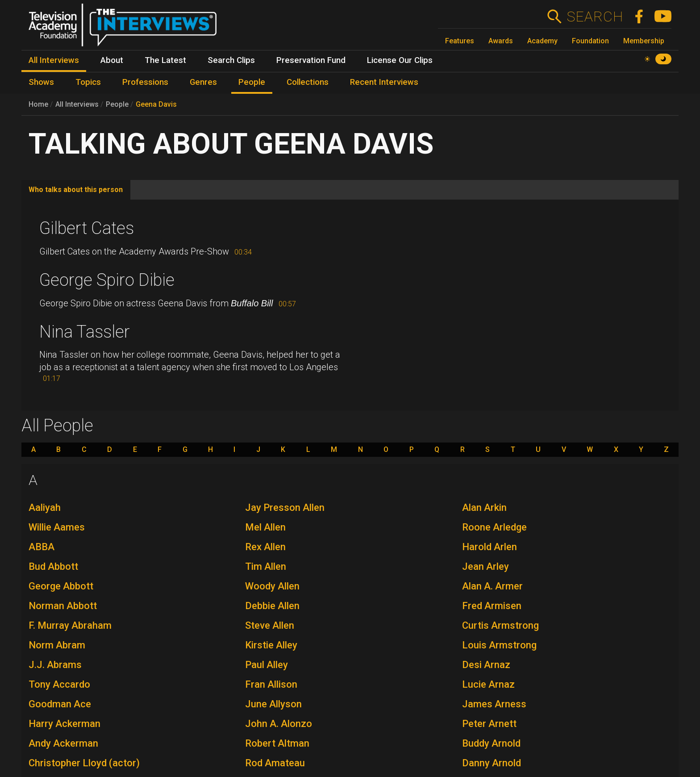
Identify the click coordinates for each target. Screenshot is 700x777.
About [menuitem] (112, 60)
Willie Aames (57, 527)
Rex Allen (265, 547)
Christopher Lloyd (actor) (84, 763)
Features (460, 41)
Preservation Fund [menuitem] (311, 60)
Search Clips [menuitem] (231, 60)
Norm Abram (57, 645)
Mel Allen (265, 527)
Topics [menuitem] (88, 82)
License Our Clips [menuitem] (400, 60)
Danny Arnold (492, 763)
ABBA (42, 547)
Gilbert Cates (87, 228)
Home (38, 104)
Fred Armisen (492, 606)
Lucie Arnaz (488, 684)
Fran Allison (271, 684)
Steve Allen (270, 625)
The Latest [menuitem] (165, 60)
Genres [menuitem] (203, 82)
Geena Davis (156, 104)
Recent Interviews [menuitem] (384, 82)
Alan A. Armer (492, 586)
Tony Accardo (59, 684)
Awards (501, 41)
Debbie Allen (272, 606)
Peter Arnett (489, 724)
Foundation (590, 41)
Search (595, 17)
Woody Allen (272, 586)
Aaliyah (45, 508)
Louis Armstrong (499, 645)
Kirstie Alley (271, 645)
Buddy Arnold (491, 743)
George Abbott (61, 586)
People (117, 104)
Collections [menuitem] (308, 82)
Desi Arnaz (486, 665)
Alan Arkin (484, 508)
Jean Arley (485, 566)
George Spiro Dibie (107, 280)
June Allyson (273, 704)
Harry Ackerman (65, 724)
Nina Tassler (85, 332)
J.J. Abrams (55, 665)
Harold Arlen (490, 547)
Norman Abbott (63, 606)
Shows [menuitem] (41, 82)
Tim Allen (266, 566)
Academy (542, 41)
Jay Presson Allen (285, 508)
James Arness (494, 704)
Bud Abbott (53, 566)
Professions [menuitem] (145, 82)
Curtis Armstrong (500, 625)
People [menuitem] (252, 82)
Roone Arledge (494, 527)
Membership (644, 41)
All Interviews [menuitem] (54, 60)
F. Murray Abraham (70, 625)
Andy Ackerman (63, 743)
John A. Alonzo (279, 724)
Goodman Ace (60, 704)
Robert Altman (277, 743)
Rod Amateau (275, 763)
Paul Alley (267, 665)
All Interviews (77, 104)
